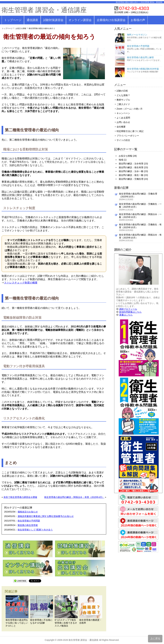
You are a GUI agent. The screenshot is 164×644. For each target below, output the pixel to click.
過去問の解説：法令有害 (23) (133, 164)
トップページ (13, 20)
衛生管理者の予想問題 (29, 521)
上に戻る (155, 638)
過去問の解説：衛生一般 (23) (133, 175)
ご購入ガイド (123, 104)
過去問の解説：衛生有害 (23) (133, 167)
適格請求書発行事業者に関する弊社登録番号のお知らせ (46, 516)
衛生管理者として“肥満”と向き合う (35, 530)
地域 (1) (123, 160)
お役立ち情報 (21, 28)
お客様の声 (138, 20)
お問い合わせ (123, 122)
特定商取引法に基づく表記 (129, 131)
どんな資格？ (123, 95)
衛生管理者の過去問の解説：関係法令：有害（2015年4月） (74, 497)
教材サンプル (123, 100)
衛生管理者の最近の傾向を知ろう (42, 28)
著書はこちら (126, 315)
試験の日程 (121, 91)
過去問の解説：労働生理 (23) (133, 179)
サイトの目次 (123, 140)
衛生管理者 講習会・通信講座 (44, 10)
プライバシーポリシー (127, 136)
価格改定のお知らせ (28, 512)
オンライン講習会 (80, 20)
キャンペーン (123, 113)
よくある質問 (123, 118)
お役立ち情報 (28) (128, 156)
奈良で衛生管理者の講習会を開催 (20, 497)
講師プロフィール (128, 309)
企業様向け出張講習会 (111, 20)
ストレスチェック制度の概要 (21, 283)
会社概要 (120, 127)
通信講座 (32, 20)
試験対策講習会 (53, 20)
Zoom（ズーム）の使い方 (129, 109)
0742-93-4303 (134, 8)
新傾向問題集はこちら (130, 312)
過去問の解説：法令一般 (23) (133, 171)
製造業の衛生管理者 (28, 525)
